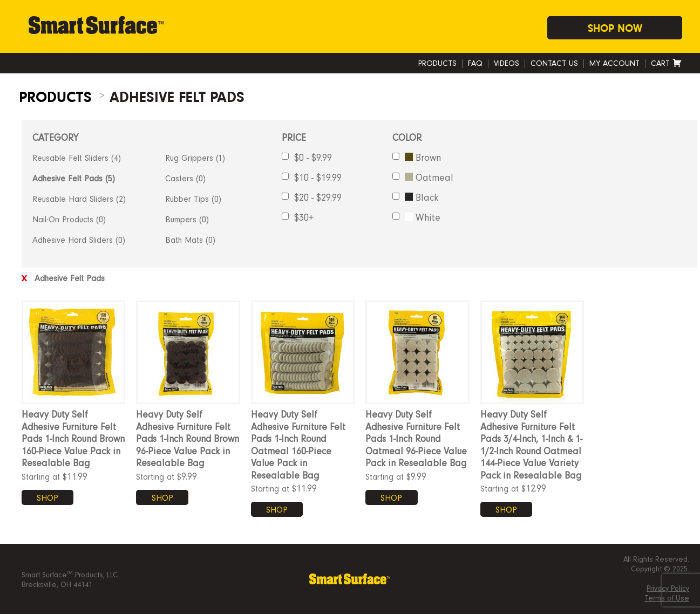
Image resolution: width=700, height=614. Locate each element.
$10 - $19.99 (312, 178)
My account (614, 64)
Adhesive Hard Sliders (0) (79, 240)
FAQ (475, 64)
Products (437, 64)
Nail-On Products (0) (69, 220)
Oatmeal (423, 178)
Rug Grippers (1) (195, 158)
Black (415, 197)
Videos (507, 64)
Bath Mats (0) (190, 240)
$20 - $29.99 (312, 197)
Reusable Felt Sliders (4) (77, 158)
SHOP (47, 498)
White (416, 217)
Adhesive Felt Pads (63, 278)
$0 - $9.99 (307, 158)
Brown (417, 158)
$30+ (298, 217)
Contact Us (554, 64)
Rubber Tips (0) (193, 199)
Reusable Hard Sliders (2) (79, 199)
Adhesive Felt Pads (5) (74, 179)
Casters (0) (185, 179)
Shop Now (615, 28)
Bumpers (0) (187, 220)
